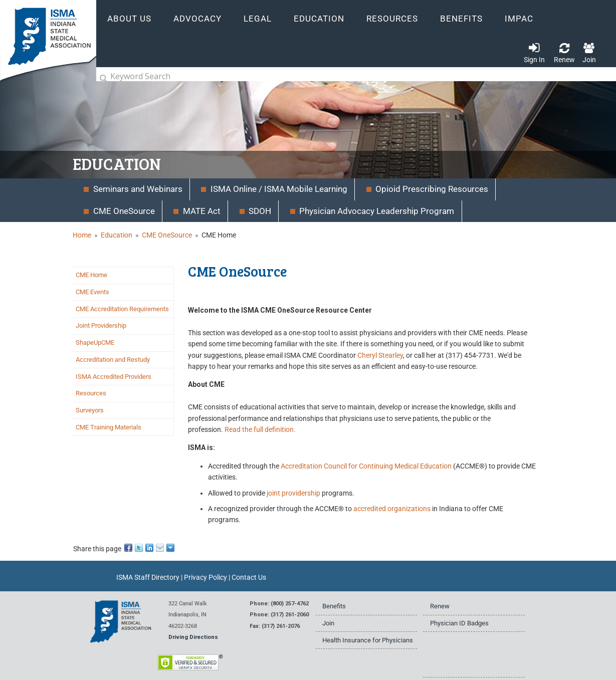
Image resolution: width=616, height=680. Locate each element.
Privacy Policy (206, 577)
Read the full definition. (260, 429)
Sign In (534, 60)
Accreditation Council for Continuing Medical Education (366, 466)
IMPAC (519, 19)
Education (117, 235)
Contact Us (249, 577)
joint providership (293, 493)
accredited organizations (392, 509)
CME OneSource (167, 235)
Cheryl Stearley (380, 355)
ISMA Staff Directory (148, 577)
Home (82, 235)
